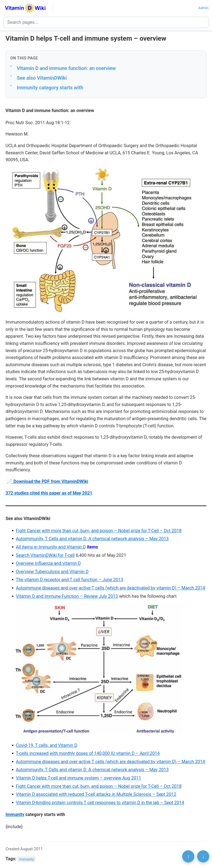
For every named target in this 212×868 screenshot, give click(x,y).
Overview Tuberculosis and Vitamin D (52, 572)
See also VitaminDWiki (42, 78)
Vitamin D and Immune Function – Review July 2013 (67, 596)
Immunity (15, 814)
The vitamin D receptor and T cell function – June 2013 (69, 580)
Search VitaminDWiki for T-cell (45, 555)
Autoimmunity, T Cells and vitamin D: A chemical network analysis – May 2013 (92, 539)
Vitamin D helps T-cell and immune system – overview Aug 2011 (78, 778)
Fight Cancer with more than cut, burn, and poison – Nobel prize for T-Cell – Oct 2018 (99, 531)
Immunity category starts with (50, 88)
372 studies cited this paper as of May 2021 (49, 493)
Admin (203, 8)
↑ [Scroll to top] (188, 856)
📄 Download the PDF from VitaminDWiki (48, 481)
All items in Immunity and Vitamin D (51, 547)
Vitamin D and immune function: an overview (66, 68)
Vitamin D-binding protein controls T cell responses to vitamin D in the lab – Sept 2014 (100, 803)
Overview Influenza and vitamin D (48, 563)
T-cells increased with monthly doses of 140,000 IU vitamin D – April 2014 (88, 753)
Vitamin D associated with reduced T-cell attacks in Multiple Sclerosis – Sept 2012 (96, 794)
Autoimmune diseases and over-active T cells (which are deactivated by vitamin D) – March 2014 (110, 588)
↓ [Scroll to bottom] (203, 856)
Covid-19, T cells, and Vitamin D (46, 745)
